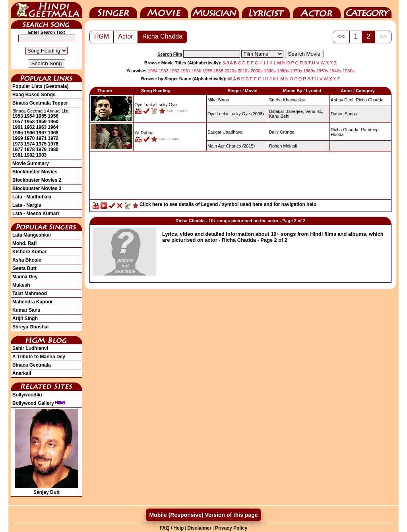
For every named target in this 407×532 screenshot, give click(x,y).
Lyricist (266, 9)
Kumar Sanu (26, 310)
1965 (18, 133)
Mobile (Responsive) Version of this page (203, 515)
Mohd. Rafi (24, 243)
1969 (18, 138)
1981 (18, 155)
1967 (42, 133)
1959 (42, 122)
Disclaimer (199, 528)
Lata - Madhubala (32, 197)
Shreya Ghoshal (30, 327)
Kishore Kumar (29, 252)
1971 (42, 138)
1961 (18, 127)
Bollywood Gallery (39, 403)
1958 (30, 122)
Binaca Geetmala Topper (40, 103)
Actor (317, 9)
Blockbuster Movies (35, 172)
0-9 (226, 63)
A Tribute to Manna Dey (39, 357)
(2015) (231, 146)
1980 (53, 150)
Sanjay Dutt (47, 489)
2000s (257, 71)
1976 (53, 144)
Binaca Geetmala (32, 365)
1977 (18, 150)
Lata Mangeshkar (32, 235)
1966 (30, 133)
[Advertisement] (240, 177)
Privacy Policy (231, 528)
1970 (30, 138)
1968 (53, 133)
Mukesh (21, 285)
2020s (231, 71)
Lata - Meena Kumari (36, 214)
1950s (322, 71)
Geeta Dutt (24, 268)
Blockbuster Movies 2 (37, 180)
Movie (164, 9)
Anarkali (22, 373)
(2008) (236, 114)
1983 (42, 155)
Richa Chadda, (345, 130)
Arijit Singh (25, 318)
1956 (53, 116)
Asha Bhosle (27, 260)
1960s (309, 71)
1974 (30, 144)
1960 (53, 122)
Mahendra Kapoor (33, 302)
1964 (53, 127)
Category (368, 9)
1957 (18, 122)
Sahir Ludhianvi (30, 348)
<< (341, 36)
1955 (42, 116)
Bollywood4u (27, 395)
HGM (102, 36)
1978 (30, 150)
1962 (30, 127)
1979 (42, 150)
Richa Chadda (162, 36)
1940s (335, 71)
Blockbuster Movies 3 (37, 188)
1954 (30, 116)
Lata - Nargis (27, 205)
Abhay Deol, (343, 100)
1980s (283, 71)
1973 (18, 144)
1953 (18, 116)
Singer (113, 9)
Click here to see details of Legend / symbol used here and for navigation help (228, 204)
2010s (244, 71)
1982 (30, 155)
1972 (53, 138)
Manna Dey (25, 277)
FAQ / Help (172, 528)
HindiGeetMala (47, 9)
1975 (42, 144)
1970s (296, 71)
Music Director (215, 9)
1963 (42, 127)
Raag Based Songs (34, 95)
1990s (270, 71)
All (230, 79)
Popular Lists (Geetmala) (40, 86)
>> (383, 36)
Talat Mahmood (30, 293)
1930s (349, 71)
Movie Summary (31, 163)
